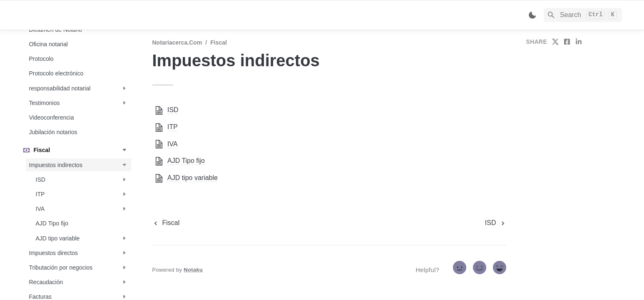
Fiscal (219, 42)
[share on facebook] (567, 42)
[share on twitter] (555, 42)
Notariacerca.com (177, 42)
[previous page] (166, 223)
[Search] (583, 15)
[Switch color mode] (532, 15)
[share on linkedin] (579, 42)
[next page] (496, 223)
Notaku (193, 270)
